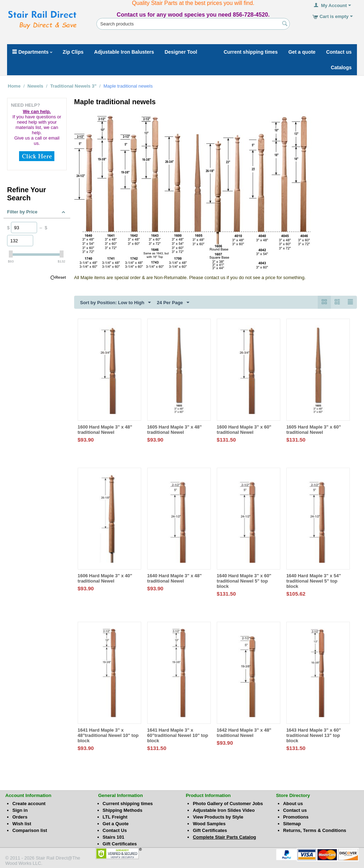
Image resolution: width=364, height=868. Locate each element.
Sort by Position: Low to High (115, 303)
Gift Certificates (120, 844)
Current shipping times (128, 804)
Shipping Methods (123, 810)
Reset (61, 277)
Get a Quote (116, 824)
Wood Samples (209, 824)
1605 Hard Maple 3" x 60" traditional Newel (314, 430)
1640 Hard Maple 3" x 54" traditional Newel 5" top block (314, 581)
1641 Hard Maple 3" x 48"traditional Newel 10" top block (108, 735)
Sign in (20, 810)
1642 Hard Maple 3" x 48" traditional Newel (244, 733)
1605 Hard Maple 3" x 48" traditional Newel (175, 430)
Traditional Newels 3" (73, 86)
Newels (35, 86)
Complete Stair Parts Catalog (224, 837)
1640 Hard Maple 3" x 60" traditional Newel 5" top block (244, 581)
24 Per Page (173, 303)
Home (14, 86)
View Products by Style (218, 817)
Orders (20, 817)
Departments (32, 52)
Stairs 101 (114, 837)
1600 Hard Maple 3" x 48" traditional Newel (105, 430)
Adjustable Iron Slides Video (224, 810)
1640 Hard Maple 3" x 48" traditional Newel (175, 578)
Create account (29, 804)
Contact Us (115, 830)
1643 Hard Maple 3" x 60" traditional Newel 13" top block (314, 735)
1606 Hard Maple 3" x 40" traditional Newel (105, 578)
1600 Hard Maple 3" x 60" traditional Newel (244, 430)
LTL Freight (115, 817)
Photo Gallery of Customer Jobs (228, 804)
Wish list (22, 824)
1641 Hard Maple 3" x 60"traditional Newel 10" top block (178, 735)
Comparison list (30, 830)
